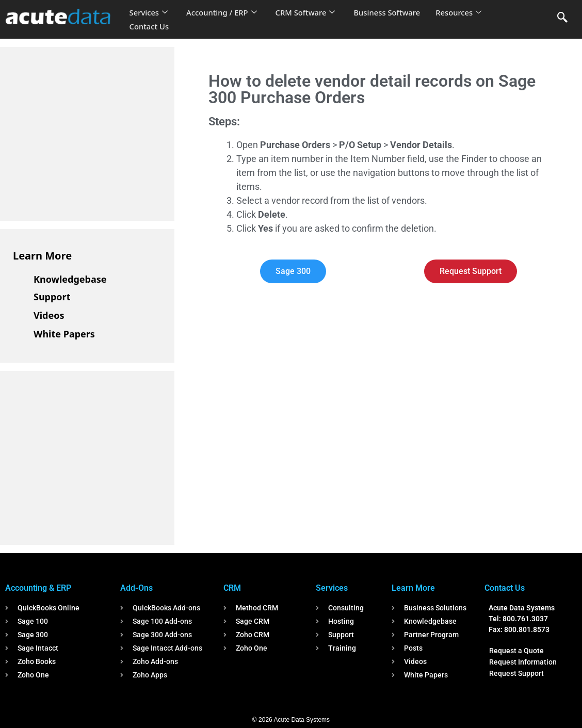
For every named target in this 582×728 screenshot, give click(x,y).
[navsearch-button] (562, 18)
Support (52, 297)
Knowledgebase (70, 279)
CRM (232, 588)
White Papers (64, 334)
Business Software (390, 12)
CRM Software (308, 12)
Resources (462, 12)
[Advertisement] (90, 132)
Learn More (42, 256)
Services (149, 12)
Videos (49, 315)
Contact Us (150, 26)
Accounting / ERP (223, 12)
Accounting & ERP (38, 588)
